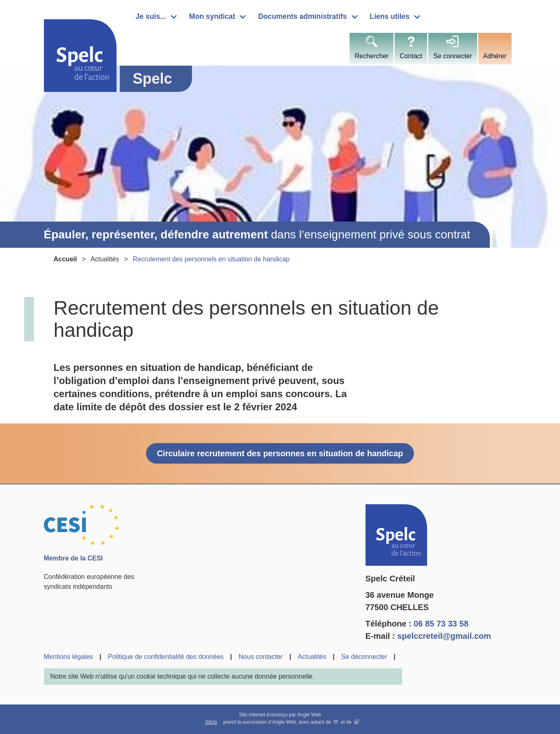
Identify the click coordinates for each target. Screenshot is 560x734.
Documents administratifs (302, 16)
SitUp (211, 722)
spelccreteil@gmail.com (444, 636)
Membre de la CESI (73, 558)
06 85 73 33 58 (441, 624)
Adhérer (495, 56)
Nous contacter (261, 657)
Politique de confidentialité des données (166, 657)
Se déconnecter (364, 657)
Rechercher (371, 56)
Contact (411, 56)
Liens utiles (390, 16)
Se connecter (453, 56)
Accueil (65, 259)
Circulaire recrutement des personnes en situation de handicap (280, 453)
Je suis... (151, 16)
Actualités (105, 259)
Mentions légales (69, 657)
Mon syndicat (212, 16)
